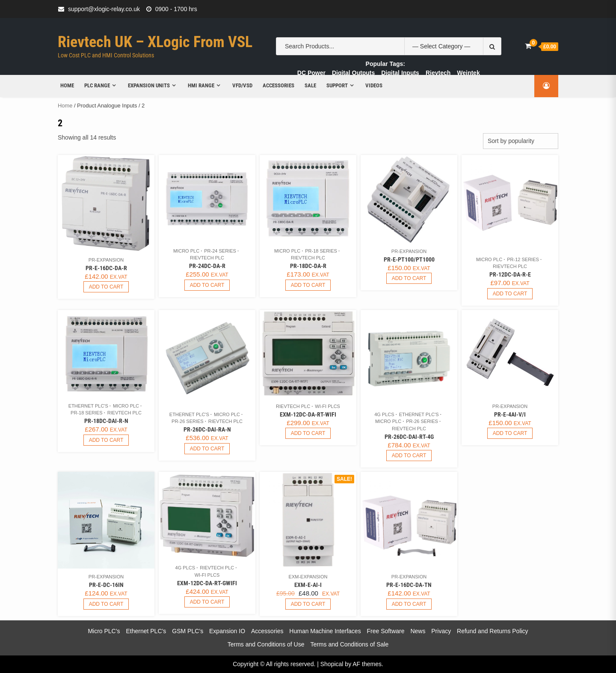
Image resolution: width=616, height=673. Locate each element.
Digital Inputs (400, 73)
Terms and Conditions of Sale (349, 644)
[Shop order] (521, 141)
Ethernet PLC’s (146, 631)
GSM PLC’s (188, 631)
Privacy (441, 631)
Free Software (386, 631)
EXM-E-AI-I (308, 585)
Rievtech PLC (207, 258)
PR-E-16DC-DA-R (106, 268)
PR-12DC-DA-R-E (510, 274)
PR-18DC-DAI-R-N (106, 421)
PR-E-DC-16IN (106, 585)
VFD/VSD (240, 85)
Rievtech (438, 73)
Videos (371, 85)
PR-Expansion (106, 260)
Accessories (275, 85)
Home (65, 85)
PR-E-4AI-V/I (510, 414)
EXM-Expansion (308, 577)
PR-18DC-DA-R (308, 266)
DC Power (311, 73)
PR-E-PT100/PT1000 (409, 259)
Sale (307, 85)
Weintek (468, 73)
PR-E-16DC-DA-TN (409, 585)
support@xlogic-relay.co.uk (104, 9)
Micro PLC (186, 251)
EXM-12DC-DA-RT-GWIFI (207, 583)
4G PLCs (384, 414)
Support (334, 85)
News (418, 631)
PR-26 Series (188, 421)
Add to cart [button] (106, 287)
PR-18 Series (321, 251)
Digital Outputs (353, 73)
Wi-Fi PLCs (327, 406)
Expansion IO (227, 631)
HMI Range (198, 85)
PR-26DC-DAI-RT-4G (409, 437)
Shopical (332, 664)
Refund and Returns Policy (493, 631)
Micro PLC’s (104, 631)
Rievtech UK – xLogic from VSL (155, 42)
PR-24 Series (220, 251)
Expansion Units (146, 85)
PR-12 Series (523, 259)
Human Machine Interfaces (325, 631)
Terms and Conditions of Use (266, 644)
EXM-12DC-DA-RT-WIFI (308, 414)
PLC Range (95, 85)
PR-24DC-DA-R (207, 266)
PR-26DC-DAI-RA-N (207, 429)
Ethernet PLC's (88, 406)
